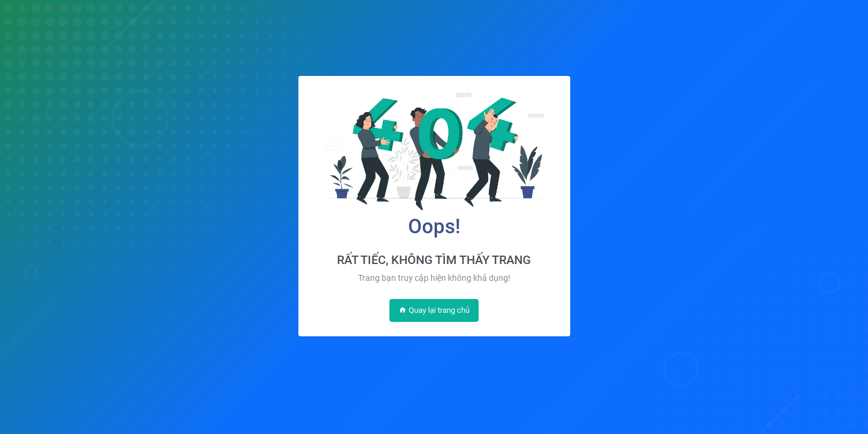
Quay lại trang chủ (434, 310)
